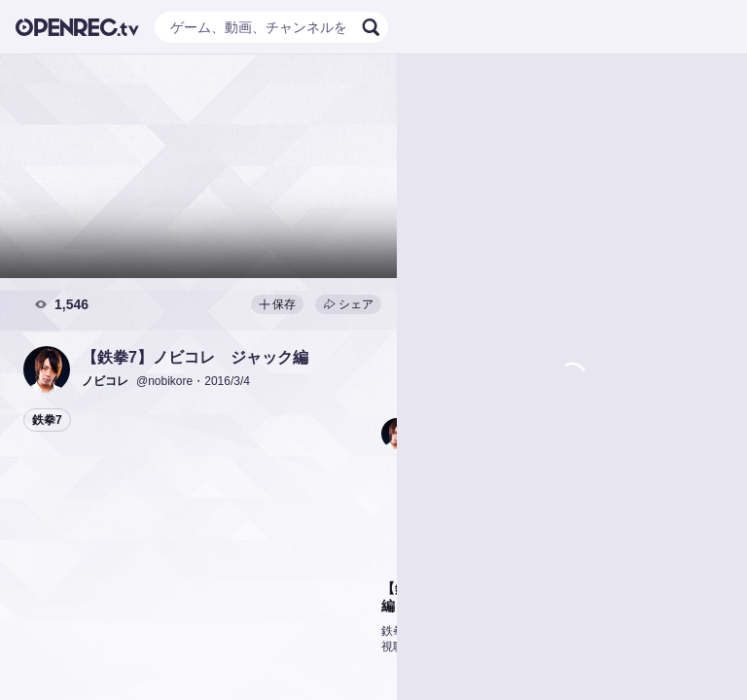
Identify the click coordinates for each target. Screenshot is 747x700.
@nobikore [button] (164, 381)
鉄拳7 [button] (47, 420)
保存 (277, 304)
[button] (47, 369)
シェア (348, 304)
